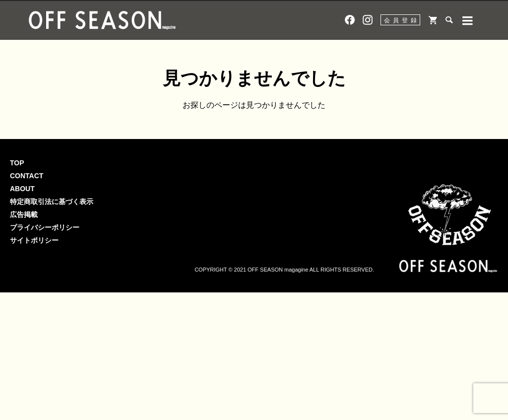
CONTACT (27, 176)
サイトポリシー (34, 240)
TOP (17, 163)
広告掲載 (24, 214)
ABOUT (22, 189)
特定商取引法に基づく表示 (52, 202)
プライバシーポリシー (45, 227)
